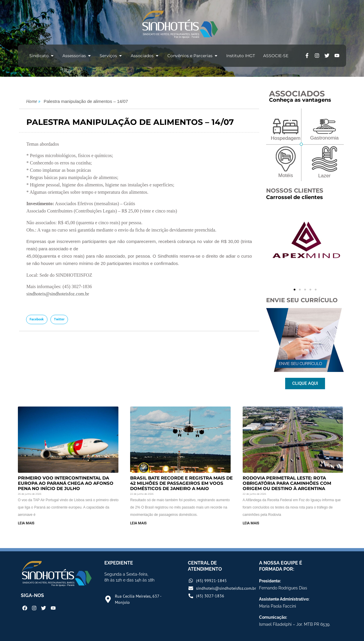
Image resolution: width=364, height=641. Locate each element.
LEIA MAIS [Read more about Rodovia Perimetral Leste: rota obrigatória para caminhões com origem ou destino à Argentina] (251, 523)
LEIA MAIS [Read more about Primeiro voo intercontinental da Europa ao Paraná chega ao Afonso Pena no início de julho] (26, 523)
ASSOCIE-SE (276, 56)
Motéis (286, 175)
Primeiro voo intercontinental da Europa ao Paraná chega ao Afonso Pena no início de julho (66, 483)
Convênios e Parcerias (193, 56)
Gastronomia (324, 138)
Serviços (111, 56)
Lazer (325, 176)
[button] (37, 319)
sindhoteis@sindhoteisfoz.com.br (58, 294)
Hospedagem (286, 138)
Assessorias (77, 56)
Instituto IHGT (241, 56)
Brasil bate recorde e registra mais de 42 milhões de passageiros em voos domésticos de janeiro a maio (181, 483)
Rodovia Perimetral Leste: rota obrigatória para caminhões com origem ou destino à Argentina (287, 483)
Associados (145, 56)
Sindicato (42, 56)
